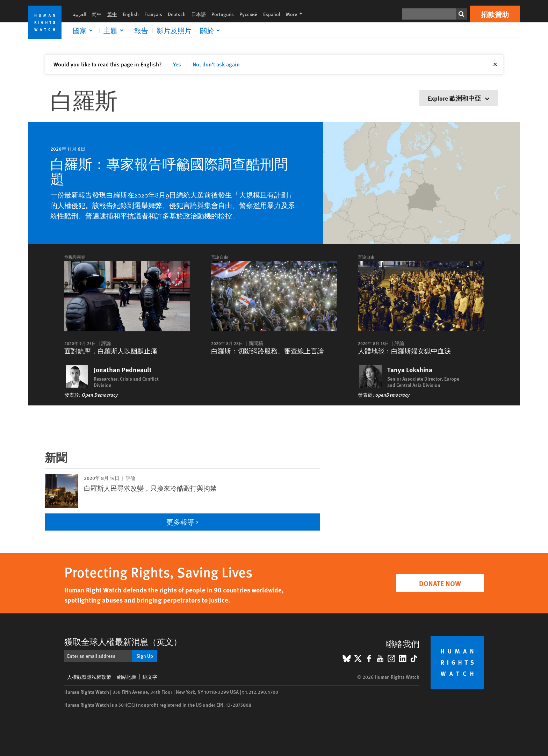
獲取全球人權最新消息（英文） (123, 641)
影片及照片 (174, 30)
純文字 (150, 677)
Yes (177, 64)
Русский (248, 14)
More (296, 14)
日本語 (199, 14)
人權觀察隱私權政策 (89, 677)
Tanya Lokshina (410, 370)
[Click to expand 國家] (84, 30)
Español (272, 14)
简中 (97, 14)
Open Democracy (100, 395)
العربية (80, 14)
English (131, 14)
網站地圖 (127, 677)
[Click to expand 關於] (211, 30)
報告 (141, 30)
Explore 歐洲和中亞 (459, 98)
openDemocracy (392, 395)
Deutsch (177, 14)
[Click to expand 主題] (115, 30)
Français (153, 14)
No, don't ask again (216, 64)
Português (223, 14)
